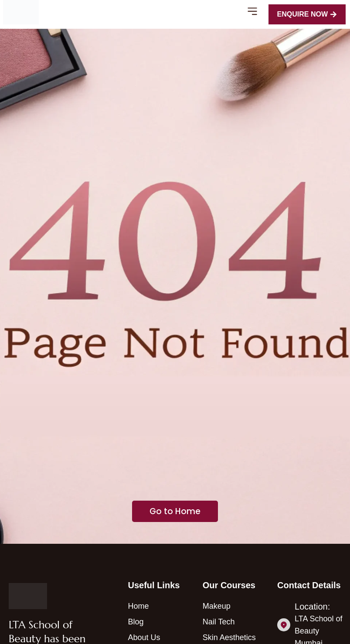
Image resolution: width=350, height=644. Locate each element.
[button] (253, 12)
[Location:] (284, 625)
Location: (312, 607)
